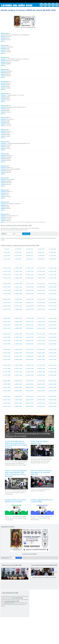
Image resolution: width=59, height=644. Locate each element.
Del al (7, 249)
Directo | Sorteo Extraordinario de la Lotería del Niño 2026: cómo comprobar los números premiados (16, 473)
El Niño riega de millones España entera (39, 442)
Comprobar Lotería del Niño (30, 554)
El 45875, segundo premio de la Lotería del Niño (42, 501)
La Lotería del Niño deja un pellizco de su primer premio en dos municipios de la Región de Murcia (16, 444)
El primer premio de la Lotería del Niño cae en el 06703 (15, 501)
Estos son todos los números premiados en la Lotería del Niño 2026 (41, 472)
